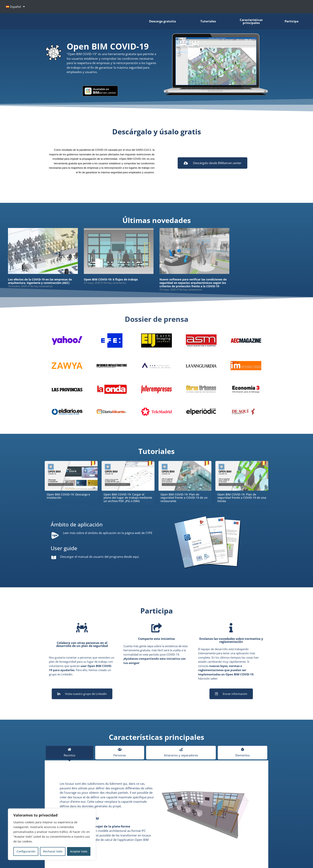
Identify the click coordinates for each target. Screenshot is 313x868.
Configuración (26, 851)
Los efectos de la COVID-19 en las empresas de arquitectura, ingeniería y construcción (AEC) (40, 281)
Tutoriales (208, 21)
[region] (52, 834)
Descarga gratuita (162, 21)
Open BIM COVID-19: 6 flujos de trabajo (111, 279)
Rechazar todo (53, 851)
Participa (292, 21)
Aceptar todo (79, 851)
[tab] (69, 753)
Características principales (251, 21)
